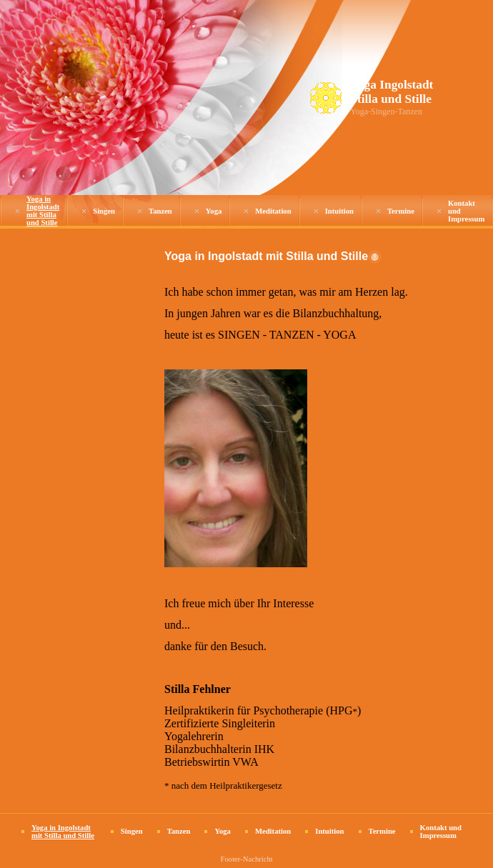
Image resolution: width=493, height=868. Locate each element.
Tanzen (160, 211)
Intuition (339, 211)
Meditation (273, 211)
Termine (401, 211)
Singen (104, 211)
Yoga (214, 211)
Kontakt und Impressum (441, 832)
